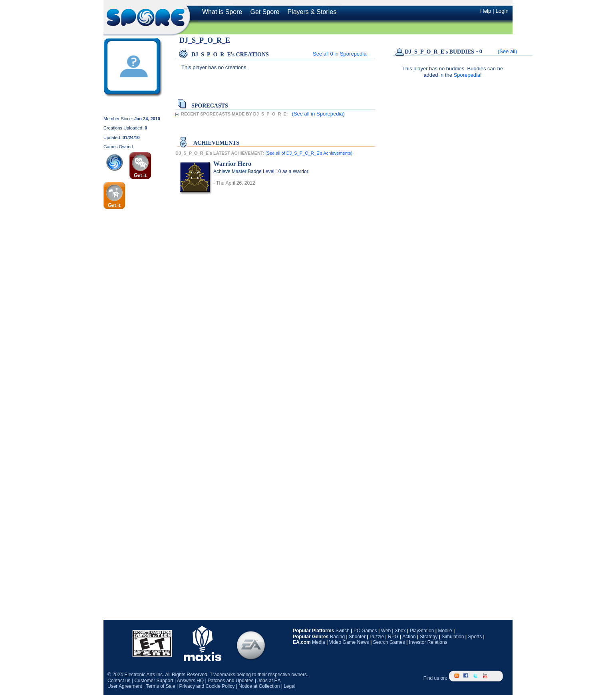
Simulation (453, 637)
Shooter (357, 637)
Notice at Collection (259, 686)
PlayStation (422, 631)
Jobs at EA (269, 681)
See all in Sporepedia (340, 54)
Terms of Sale (160, 686)
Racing (337, 637)
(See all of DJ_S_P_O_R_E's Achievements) (309, 153)
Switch (343, 631)
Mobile (445, 631)
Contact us (119, 681)
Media (319, 642)
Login (502, 11)
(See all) (507, 51)
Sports (475, 637)
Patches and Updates (231, 681)
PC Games (365, 631)
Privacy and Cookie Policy (207, 686)
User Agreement (125, 686)
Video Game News (349, 642)
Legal (289, 686)
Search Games (389, 642)
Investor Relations (428, 642)
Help (486, 11)
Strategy (429, 637)
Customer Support (154, 681)
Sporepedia (467, 75)
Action (409, 637)
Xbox (400, 631)
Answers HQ (190, 681)
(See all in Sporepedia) (318, 114)
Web (386, 631)
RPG (393, 637)
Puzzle (377, 637)
